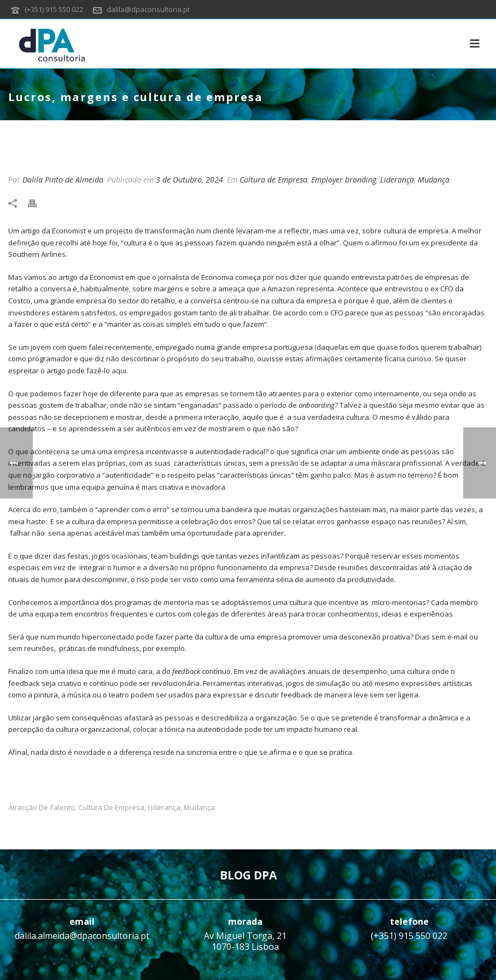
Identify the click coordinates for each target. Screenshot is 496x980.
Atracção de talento (42, 808)
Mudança (434, 180)
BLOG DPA (248, 875)
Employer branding (344, 180)
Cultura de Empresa (273, 180)
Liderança (397, 180)
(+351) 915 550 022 (54, 9)
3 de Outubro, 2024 (189, 180)
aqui (119, 371)
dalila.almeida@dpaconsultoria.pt (82, 936)
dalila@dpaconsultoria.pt (148, 9)
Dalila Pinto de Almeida (63, 180)
